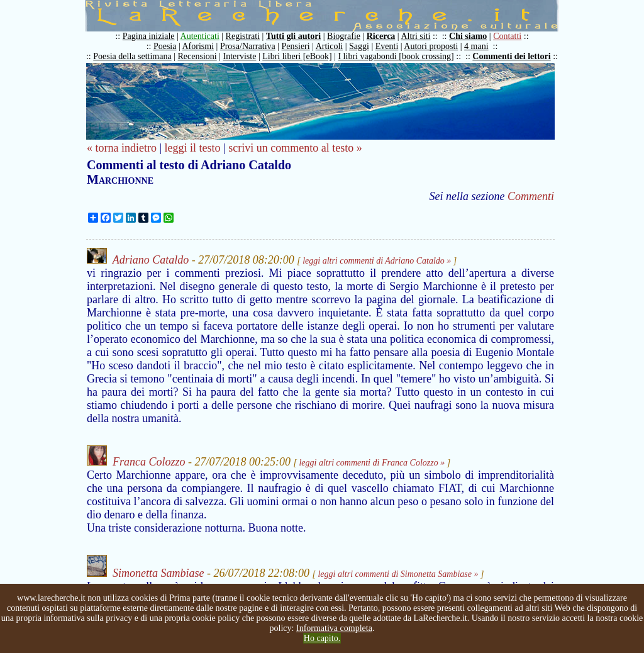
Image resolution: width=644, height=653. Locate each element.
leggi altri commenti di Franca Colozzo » (372, 463)
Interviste (240, 56)
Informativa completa (334, 628)
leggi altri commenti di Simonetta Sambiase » (398, 574)
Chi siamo (468, 36)
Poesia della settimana (132, 56)
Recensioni (197, 56)
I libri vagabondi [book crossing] (396, 56)
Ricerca (381, 36)
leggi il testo (193, 148)
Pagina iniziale (149, 36)
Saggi (359, 46)
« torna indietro (122, 148)
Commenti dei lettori (511, 56)
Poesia (165, 46)
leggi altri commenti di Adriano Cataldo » (377, 261)
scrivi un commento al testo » (295, 148)
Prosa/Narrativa (248, 46)
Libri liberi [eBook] (297, 56)
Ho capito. (322, 638)
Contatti (507, 36)
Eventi (387, 46)
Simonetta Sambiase (158, 573)
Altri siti (415, 36)
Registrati (243, 36)
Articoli (330, 46)
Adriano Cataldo (151, 260)
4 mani (476, 46)
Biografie (344, 36)
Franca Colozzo (149, 462)
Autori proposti (431, 46)
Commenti (531, 196)
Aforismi (198, 46)
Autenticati (200, 36)
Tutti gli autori (293, 36)
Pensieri (296, 46)
